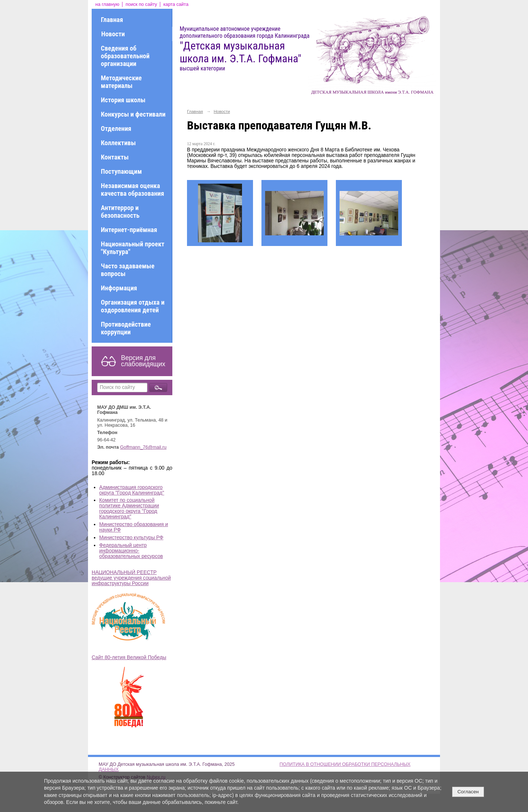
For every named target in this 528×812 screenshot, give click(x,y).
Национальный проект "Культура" (133, 248)
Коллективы (118, 143)
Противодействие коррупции (126, 328)
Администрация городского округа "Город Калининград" (132, 490)
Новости (113, 34)
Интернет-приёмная (129, 230)
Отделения (116, 128)
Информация (119, 288)
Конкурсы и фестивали (133, 114)
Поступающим (121, 171)
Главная (112, 20)
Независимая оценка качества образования (132, 190)
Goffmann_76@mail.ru (144, 447)
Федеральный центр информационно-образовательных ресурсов (131, 551)
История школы (123, 100)
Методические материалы (121, 82)
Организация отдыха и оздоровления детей (133, 306)
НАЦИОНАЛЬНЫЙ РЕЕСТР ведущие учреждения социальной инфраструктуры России (131, 578)
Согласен (468, 792)
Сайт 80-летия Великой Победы (129, 657)
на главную (107, 4)
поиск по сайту (141, 4)
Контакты (115, 157)
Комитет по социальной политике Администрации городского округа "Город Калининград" (129, 508)
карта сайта (176, 4)
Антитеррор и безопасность (120, 212)
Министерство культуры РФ (131, 538)
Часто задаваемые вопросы (128, 270)
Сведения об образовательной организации (125, 56)
